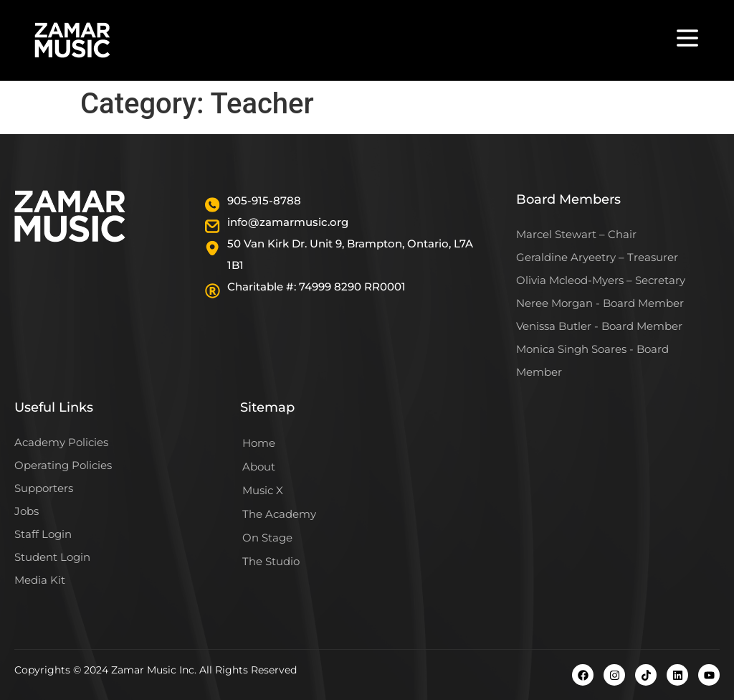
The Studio (271, 561)
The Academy (279, 514)
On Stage (267, 538)
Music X (263, 490)
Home (259, 443)
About (259, 467)
